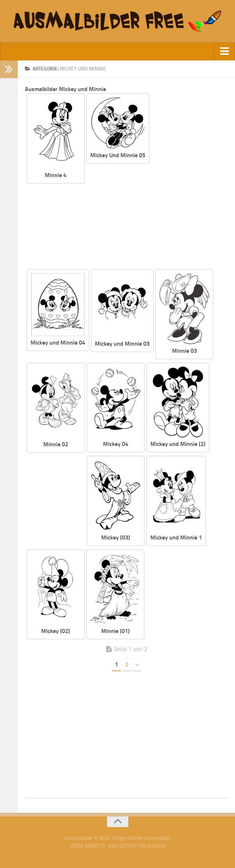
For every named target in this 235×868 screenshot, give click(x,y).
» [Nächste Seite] (137, 664)
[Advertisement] (156, 217)
